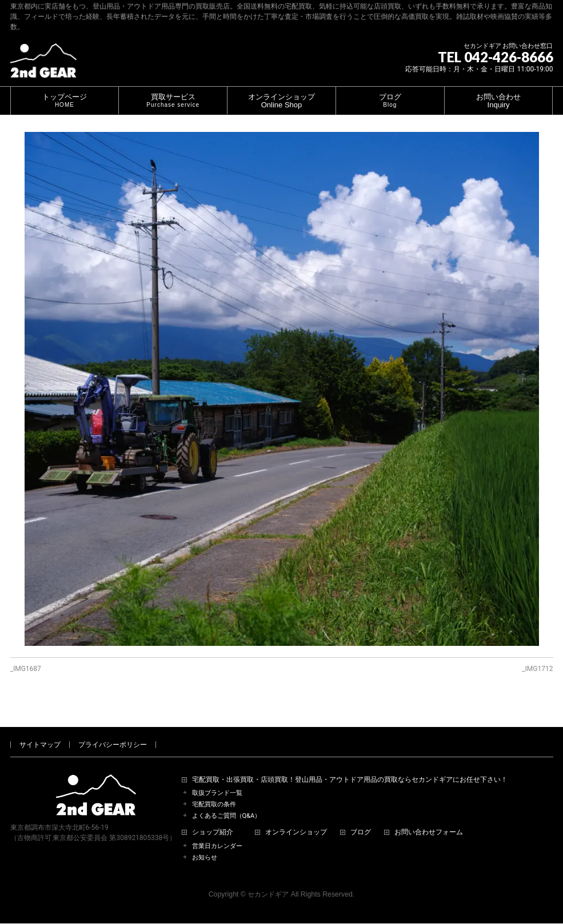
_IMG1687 (26, 669)
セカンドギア (268, 881)
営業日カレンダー (217, 833)
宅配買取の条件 (214, 791)
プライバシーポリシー (113, 732)
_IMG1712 (537, 669)
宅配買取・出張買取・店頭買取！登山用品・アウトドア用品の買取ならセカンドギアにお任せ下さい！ (350, 767)
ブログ (361, 819)
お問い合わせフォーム (429, 819)
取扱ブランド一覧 (217, 780)
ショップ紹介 (213, 819)
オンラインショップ (296, 819)
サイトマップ (40, 732)
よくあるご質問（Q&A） (227, 803)
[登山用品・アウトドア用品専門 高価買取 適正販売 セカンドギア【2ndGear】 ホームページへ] (43, 65)
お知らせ (205, 844)
